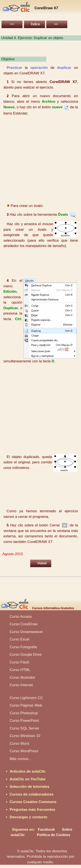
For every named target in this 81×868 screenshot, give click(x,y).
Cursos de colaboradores (32, 794)
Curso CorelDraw (24, 624)
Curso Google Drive (26, 655)
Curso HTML (20, 670)
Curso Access (21, 617)
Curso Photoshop (24, 713)
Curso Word (19, 744)
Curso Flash (19, 662)
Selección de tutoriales (29, 787)
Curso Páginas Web (26, 705)
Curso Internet (21, 685)
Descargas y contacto (28, 817)
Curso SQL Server (24, 728)
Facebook (46, 830)
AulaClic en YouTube (28, 779)
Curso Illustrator (22, 677)
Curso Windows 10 (25, 736)
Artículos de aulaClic (28, 771)
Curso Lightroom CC (26, 698)
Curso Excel (19, 639)
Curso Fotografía (23, 647)
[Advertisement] (40, 160)
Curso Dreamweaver (26, 632)
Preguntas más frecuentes (32, 810)
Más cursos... (20, 759)
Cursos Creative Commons (33, 802)
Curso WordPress (24, 751)
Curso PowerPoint (24, 721)
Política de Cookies (54, 835)
